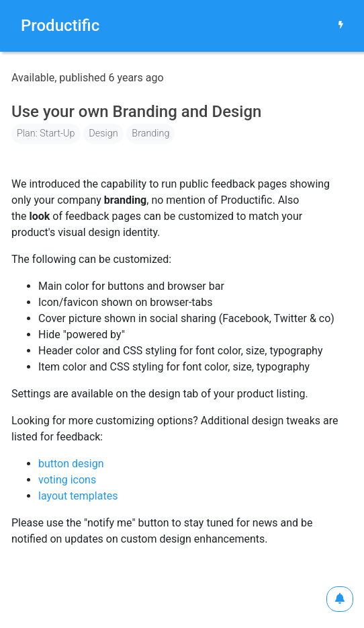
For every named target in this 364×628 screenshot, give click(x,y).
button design (71, 464)
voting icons (67, 480)
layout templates (78, 496)
